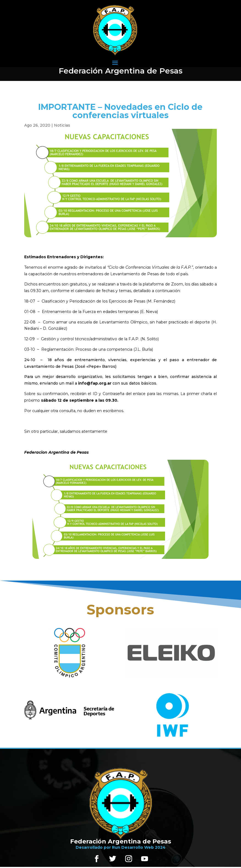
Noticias (62, 125)
